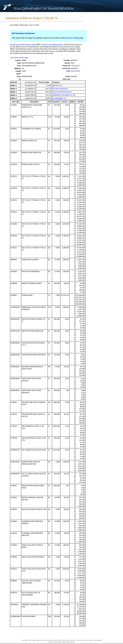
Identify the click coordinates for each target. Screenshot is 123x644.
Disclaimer (73, 640)
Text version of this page (19, 58)
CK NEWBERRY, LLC (59, 98)
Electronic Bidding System (53, 45)
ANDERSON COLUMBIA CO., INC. (64, 95)
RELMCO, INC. (58, 86)
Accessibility (98, 640)
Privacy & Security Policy (85, 640)
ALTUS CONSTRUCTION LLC (62, 92)
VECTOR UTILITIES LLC (60, 89)
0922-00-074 (75, 71)
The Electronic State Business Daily (23, 45)
